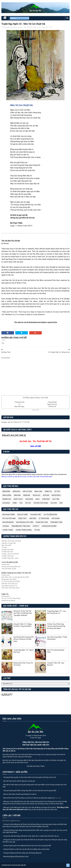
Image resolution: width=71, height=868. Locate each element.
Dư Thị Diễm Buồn (50, 515)
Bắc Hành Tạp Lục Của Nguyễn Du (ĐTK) (15, 577)
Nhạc (38, 499)
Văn (61, 503)
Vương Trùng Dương (24, 530)
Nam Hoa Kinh (6, 545)
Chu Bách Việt (36, 515)
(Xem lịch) (35, 410)
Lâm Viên (33, 518)
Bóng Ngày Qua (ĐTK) (9, 579)
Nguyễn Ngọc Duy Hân (25, 522)
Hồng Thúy (23, 518)
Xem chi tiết (36, 446)
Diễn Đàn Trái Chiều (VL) (10, 584)
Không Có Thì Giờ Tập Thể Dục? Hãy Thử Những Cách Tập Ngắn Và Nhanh (23, 613)
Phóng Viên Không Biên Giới (11, 567)
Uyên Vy (36, 526)
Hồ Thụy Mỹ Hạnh (9, 518)
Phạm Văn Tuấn (42, 522)
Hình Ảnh (17, 495)
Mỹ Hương (56, 518)
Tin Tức (28, 503)
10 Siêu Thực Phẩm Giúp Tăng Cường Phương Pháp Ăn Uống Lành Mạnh (56, 626)
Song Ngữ (46, 499)
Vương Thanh (8, 530)
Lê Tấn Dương (44, 518)
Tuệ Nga (6, 526)
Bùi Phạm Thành (32, 27)
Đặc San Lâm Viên (21, 865)
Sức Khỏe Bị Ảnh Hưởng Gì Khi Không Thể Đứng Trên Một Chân (24, 639)
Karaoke (27, 495)
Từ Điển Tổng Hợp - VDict (10, 558)
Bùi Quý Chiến (23, 515)
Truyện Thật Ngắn (41, 503)
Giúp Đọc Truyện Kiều (9, 543)
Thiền (15, 503)
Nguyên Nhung (8, 522)
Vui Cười (54, 503)
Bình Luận (38, 491)
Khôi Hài (46, 495)
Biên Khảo (16, 491)
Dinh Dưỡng (7, 495)
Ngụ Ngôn (46, 27)
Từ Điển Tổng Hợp (7, 556)
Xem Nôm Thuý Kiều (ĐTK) (10, 588)
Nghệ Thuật (18, 499)
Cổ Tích (57, 491)
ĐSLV (39, 27)
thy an (37, 530)
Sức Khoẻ (6, 503)
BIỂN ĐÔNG (6, 491)
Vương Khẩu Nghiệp (49, 526)
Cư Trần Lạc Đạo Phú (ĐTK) (11, 581)
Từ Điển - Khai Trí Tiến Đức (10, 554)
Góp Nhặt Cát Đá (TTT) (9, 586)
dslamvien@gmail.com (11, 821)
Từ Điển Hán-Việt (7, 552)
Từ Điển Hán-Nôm (7, 550)
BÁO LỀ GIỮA (27, 491)
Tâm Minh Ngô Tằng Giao (21, 526)
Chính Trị (48, 491)
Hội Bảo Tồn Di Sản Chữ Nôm (11, 541)
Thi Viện (4, 547)
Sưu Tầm (56, 499)
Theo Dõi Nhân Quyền (9, 569)
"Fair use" (58, 798)
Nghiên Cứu (7, 499)
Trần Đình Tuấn (56, 522)
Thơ (51, 27)
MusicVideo (56, 495)
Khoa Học (37, 495)
